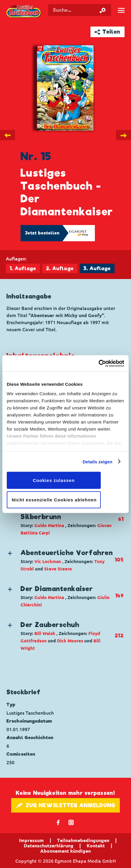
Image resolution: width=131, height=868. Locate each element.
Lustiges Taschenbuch (24, 12)
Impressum (31, 840)
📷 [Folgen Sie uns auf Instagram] (71, 822)
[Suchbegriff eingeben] (80, 10)
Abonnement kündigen (65, 851)
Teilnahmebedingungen (83, 840)
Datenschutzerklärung (49, 846)
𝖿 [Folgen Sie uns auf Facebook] (58, 822)
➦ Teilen (107, 32)
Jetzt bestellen (42, 233)
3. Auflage (97, 269)
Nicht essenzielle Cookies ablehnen (54, 499)
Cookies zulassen (54, 480)
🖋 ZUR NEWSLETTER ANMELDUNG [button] (66, 805)
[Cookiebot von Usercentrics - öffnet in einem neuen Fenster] (99, 363)
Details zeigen (97, 461)
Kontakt (96, 846)
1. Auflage (23, 269)
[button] (61, 519)
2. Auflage (60, 269)
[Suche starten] (103, 10)
